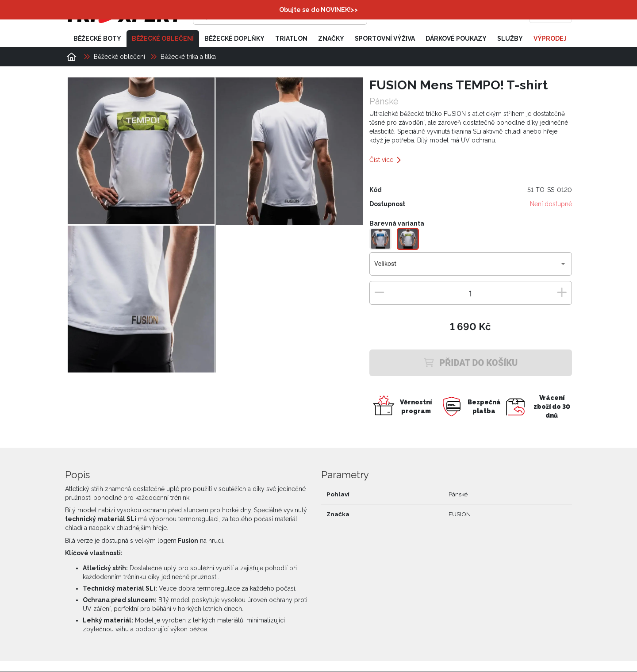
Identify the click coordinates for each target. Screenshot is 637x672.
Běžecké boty (97, 39)
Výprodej (550, 39)
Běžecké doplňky (234, 39)
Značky (331, 39)
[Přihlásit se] (436, 15)
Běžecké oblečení (163, 39)
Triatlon (291, 39)
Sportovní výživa (385, 39)
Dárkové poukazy (456, 39)
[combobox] (470, 268)
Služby (510, 39)
